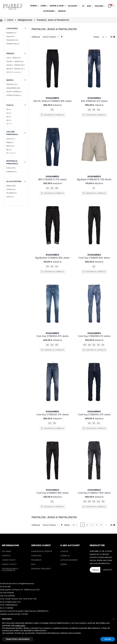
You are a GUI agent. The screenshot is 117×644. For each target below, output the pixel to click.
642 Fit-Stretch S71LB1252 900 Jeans (52, 100)
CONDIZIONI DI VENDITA (42, 321)
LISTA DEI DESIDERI (69, 330)
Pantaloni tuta (13, 44)
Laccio (11, 197)
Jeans (11, 36)
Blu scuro (12, 153)
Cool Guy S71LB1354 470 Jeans (53, 197)
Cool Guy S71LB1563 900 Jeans (52, 261)
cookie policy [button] (20, 626)
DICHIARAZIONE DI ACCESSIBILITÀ (10, 340)
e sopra (14, 72)
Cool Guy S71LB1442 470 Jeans (52, 229)
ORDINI (64, 334)
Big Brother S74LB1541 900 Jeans (52, 164)
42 (9, 113)
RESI (33, 334)
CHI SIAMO (7, 321)
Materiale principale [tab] (12, 162)
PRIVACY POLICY (9, 334)
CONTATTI (6, 326)
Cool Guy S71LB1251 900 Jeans (94, 164)
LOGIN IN (64, 321)
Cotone (11, 168)
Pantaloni (12, 33)
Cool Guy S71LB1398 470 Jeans (94, 197)
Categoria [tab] (12, 28)
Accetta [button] (108, 639)
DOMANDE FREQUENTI (41, 339)
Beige (10, 142)
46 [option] (89, 110)
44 (9, 117)
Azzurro (11, 139)
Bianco (11, 146)
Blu (9, 150)
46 (10, 124)
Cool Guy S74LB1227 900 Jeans (94, 261)
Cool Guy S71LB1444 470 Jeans (94, 229)
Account (72, 6)
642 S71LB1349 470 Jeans (94, 100)
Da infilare (12, 193)
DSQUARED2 (14, 88)
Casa (2, 20)
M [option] (94, 142)
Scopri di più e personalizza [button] (18, 639)
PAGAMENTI (36, 330)
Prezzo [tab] (10, 53)
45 (9, 120)
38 (9, 109)
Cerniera (11, 189)
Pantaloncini (13, 40)
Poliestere (12, 172)
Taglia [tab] (10, 105)
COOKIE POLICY (9, 330)
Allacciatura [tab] (14, 181)
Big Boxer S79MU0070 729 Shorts (94, 132)
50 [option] (52, 110)
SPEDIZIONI (36, 326)
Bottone (11, 186)
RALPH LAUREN (14, 92)
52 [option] (47, 142)
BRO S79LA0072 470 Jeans (52, 132)
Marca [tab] (10, 80)
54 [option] (52, 142)
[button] (84, 6)
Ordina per (36, 37)
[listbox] (52, 110)
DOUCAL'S (12, 84)
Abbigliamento (25, 20)
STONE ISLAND (14, 95)
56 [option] (98, 110)
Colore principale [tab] (12, 133)
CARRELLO (65, 326)
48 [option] (47, 207)
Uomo (10, 20)
